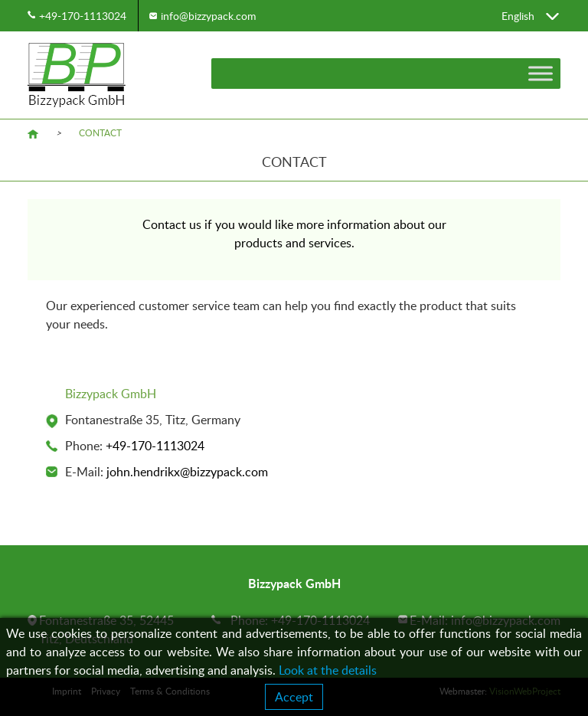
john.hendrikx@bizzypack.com (187, 472)
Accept (294, 697)
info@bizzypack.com (209, 16)
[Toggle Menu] (541, 73)
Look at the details (328, 670)
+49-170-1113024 (83, 16)
